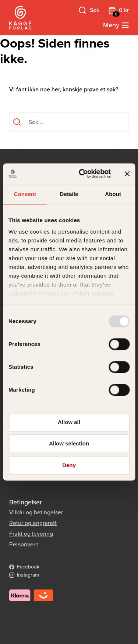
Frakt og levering (31, 534)
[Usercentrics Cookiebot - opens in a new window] (82, 174)
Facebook (28, 567)
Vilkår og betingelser (36, 512)
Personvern (24, 544)
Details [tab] (69, 194)
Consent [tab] (25, 194)
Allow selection (69, 444)
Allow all (69, 422)
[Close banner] (127, 174)
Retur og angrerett (33, 523)
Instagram (28, 575)
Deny (69, 465)
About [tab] (113, 194)
